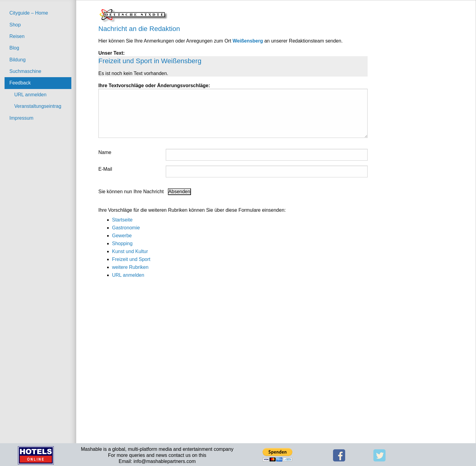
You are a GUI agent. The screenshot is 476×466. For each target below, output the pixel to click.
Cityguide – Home (29, 13)
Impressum (21, 118)
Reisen (17, 36)
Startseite (122, 220)
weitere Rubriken (130, 267)
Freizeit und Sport (131, 259)
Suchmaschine (25, 71)
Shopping (122, 243)
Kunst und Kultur (130, 251)
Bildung (17, 60)
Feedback (20, 83)
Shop (15, 25)
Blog (14, 48)
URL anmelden (30, 95)
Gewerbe (122, 236)
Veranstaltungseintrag (38, 106)
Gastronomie (126, 228)
